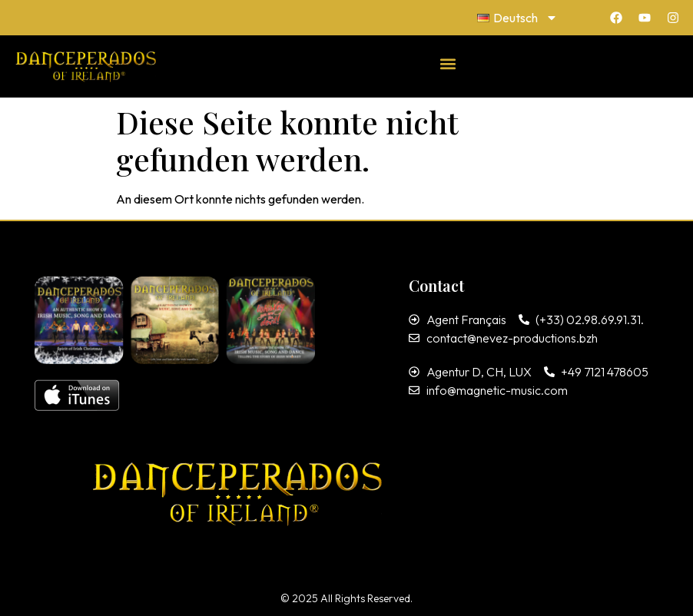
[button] (448, 63)
